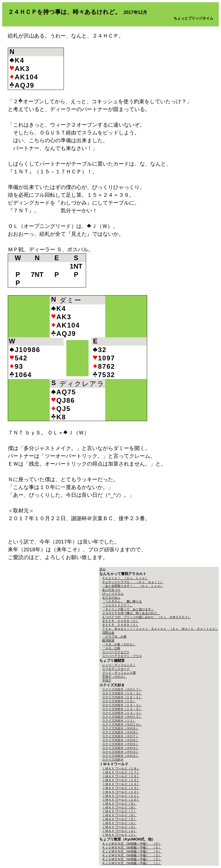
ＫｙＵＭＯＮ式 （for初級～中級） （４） (132, 851)
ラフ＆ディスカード (116, 669)
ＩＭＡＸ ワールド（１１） (121, 796)
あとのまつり (111, 590)
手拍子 (107, 680)
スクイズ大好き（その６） (120, 740)
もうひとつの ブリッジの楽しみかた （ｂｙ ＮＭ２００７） (146, 617)
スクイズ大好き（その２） (120, 756)
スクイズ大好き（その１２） (122, 717)
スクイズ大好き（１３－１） (122, 713)
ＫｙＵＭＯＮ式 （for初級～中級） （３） (132, 855)
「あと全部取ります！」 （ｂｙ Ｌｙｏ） (133, 586)
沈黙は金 (108, 633)
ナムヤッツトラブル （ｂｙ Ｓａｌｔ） (133, 582)
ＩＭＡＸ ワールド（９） (119, 803)
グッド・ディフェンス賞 (119, 673)
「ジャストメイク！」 (117, 605)
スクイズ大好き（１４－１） (122, 705)
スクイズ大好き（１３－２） (122, 709)
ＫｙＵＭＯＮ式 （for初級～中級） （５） (132, 847)
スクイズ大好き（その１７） (122, 689)
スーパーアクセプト (116, 652)
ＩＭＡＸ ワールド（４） (119, 823)
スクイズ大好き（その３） (120, 752)
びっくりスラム (113, 594)
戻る (102, 569)
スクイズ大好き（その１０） (122, 724)
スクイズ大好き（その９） (120, 728)
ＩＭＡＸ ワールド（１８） (121, 768)
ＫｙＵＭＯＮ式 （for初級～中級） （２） (132, 859)
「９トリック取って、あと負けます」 (128, 609)
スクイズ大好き (113, 759)
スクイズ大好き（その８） (120, 732)
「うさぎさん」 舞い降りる (122, 601)
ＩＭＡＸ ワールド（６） (119, 815)
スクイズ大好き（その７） (120, 736)
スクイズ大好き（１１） (119, 721)
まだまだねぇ (111, 597)
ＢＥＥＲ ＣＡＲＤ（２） (120, 621)
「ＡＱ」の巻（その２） (119, 644)
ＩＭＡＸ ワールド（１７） (121, 772)
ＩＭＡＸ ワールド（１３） (121, 788)
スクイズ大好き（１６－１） (122, 697)
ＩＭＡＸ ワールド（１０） (121, 800)
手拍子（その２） (114, 677)
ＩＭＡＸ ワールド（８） (119, 807)
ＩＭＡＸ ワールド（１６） (121, 776)
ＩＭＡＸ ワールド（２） (119, 831)
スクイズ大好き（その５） (120, 744)
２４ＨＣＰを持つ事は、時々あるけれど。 (131, 613)
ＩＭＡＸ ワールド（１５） (121, 780)
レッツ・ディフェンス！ (119, 665)
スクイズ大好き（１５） (119, 701)
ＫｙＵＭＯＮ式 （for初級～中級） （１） (132, 863)
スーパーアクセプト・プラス (122, 656)
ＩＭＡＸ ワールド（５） (119, 819)
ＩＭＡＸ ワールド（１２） (121, 792)
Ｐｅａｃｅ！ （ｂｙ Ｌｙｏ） (125, 578)
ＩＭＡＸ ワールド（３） (119, 827)
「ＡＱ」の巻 (111, 648)
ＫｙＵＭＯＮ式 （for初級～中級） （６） (132, 844)
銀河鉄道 (108, 640)
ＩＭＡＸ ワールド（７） (119, 811)
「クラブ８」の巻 (114, 636)
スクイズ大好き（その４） (120, 748)
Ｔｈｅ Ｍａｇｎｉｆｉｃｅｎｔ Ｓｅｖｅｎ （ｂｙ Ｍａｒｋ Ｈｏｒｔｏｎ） (160, 629)
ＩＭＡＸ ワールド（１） (119, 835)
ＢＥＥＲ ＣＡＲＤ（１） (120, 625)
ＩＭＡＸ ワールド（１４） (121, 784)
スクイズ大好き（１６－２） (122, 693)
